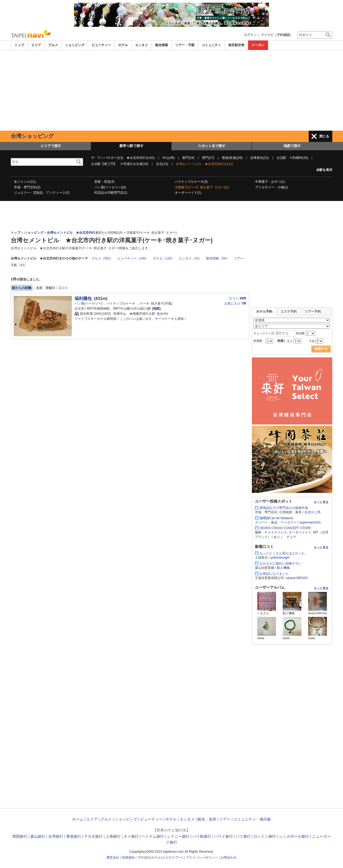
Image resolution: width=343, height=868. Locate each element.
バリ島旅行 (202, 836)
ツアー (225, 819)
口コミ (63, 288)
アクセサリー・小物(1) (272, 187)
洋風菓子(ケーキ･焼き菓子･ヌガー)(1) (202, 187)
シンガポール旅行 (294, 836)
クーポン (258, 45)
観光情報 (162, 45)
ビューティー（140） (133, 258)
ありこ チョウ (285, 537)
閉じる (324, 136)
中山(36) (168, 158)
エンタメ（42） (190, 258)
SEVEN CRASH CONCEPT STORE (285, 528)
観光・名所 (207, 819)
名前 (39, 288)
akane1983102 (297, 578)
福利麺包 (83, 299)
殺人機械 (283, 568)
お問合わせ (229, 858)
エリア (36, 45)
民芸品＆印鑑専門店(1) (111, 193)
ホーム (78, 819)
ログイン (250, 35)
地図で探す (292, 146)
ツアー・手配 (185, 45)
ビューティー (101, 45)
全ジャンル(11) (25, 182)
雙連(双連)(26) (232, 158)
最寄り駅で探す (131, 146)
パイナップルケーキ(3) (191, 182)
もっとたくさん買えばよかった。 (284, 553)
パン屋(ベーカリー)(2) (110, 187)
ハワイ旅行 (223, 836)
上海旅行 (113, 836)
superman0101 (310, 522)
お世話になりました (274, 574)
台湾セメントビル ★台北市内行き (73, 233)
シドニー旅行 (178, 836)
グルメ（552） (102, 258)
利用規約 (128, 858)
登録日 (50, 288)
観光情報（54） (217, 258)
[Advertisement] (171, 90)
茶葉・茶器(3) (104, 182)
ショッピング (75, 45)
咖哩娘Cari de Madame (276, 518)
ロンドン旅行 (265, 836)
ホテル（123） (164, 258)
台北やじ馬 (312, 512)
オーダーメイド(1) (188, 193)
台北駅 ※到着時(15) (292, 158)
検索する (321, 349)
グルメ (53, 45)
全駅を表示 (324, 170)
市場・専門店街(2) (27, 187)
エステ (167, 858)
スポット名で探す (212, 146)
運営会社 (113, 858)
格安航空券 (236, 45)
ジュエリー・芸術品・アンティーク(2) (42, 193)
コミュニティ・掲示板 (252, 819)
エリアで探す (51, 146)
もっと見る (321, 502)
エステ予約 (289, 312)
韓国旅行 (20, 836)
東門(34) (188, 158)
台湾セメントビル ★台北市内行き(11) (204, 164)
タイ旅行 (131, 836)
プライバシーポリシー (202, 858)
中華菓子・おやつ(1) (270, 182)
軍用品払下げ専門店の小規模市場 (284, 508)
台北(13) (162, 164)
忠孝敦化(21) (260, 158)
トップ (19, 45)
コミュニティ (211, 45)
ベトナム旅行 (153, 836)
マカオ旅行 (93, 836)
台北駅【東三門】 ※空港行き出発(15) (120, 164)
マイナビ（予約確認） (277, 35)
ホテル (123, 45)
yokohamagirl (280, 558)
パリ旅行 (243, 836)
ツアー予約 (313, 312)
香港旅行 (74, 836)
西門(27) (208, 158)
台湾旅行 (56, 836)
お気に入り (235, 303)
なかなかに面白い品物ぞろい (281, 563)
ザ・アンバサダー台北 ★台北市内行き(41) (123, 158)
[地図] (156, 309)
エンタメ (141, 45)
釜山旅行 (38, 836)
